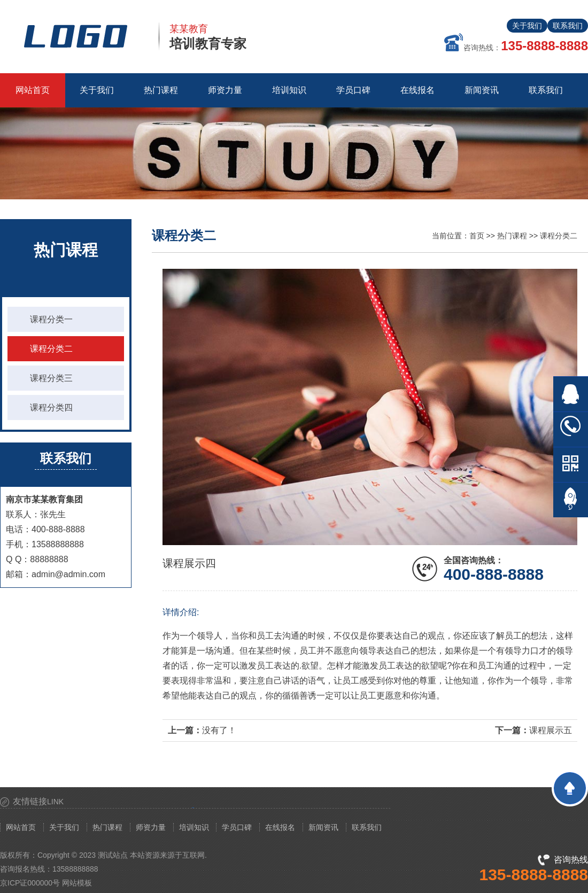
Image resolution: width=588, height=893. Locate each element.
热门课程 (512, 236)
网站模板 (77, 883)
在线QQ (571, 394)
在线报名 (280, 827)
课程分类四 (51, 407)
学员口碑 (237, 827)
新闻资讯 (323, 827)
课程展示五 (551, 730)
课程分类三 (51, 378)
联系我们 (568, 26)
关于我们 (527, 26)
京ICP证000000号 (30, 883)
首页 (477, 236)
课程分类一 (51, 319)
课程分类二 (51, 349)
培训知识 (194, 827)
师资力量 (151, 827)
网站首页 (33, 90)
